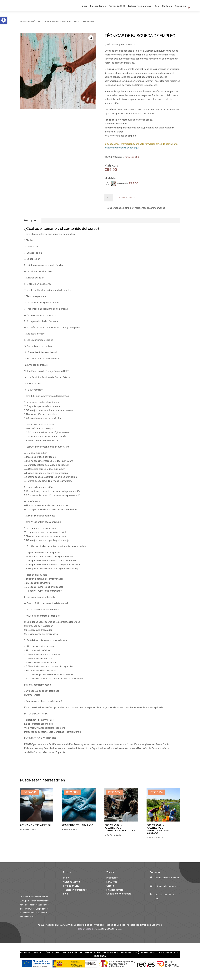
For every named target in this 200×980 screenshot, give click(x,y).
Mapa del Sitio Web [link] (152, 927)
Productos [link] (112, 880)
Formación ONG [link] (117, 7)
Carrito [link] (110, 888)
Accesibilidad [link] (134, 927)
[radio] (123, 186)
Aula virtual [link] (181, 7)
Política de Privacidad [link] (92, 927)
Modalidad (111, 181)
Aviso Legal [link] (74, 927)
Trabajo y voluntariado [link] (140, 7)
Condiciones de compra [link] (119, 896)
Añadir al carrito (127, 200)
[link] (4, 20)
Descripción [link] (31, 223)
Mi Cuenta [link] (112, 884)
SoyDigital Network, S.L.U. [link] (109, 931)
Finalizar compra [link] (115, 892)
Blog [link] (157, 7)
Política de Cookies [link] (115, 927)
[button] (91, 40)
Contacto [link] (167, 7)
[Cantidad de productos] (109, 200)
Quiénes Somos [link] (98, 7)
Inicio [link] (84, 7)
